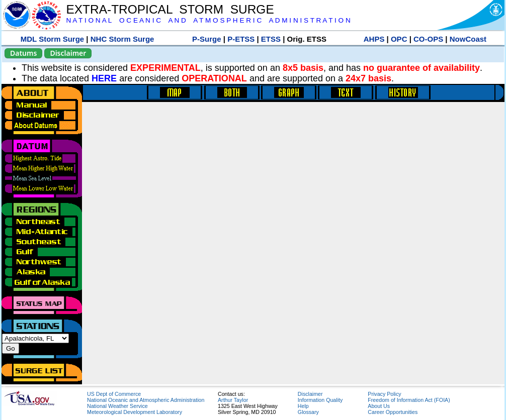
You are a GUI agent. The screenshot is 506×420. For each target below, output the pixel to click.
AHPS (374, 39)
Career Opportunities (393, 412)
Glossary (308, 412)
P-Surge (207, 39)
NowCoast (468, 39)
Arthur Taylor (233, 400)
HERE (104, 78)
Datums (23, 53)
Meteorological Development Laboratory (135, 412)
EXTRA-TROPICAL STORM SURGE (170, 9)
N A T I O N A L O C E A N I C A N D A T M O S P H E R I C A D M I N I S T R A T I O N (208, 20)
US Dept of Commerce (114, 394)
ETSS (271, 39)
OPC (399, 39)
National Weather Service (117, 406)
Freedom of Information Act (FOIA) (409, 400)
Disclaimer (68, 53)
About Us (379, 406)
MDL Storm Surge (52, 39)
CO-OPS (428, 39)
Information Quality (320, 400)
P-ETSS (241, 39)
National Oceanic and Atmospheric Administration (146, 400)
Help (303, 406)
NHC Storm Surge (122, 39)
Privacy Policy (384, 394)
